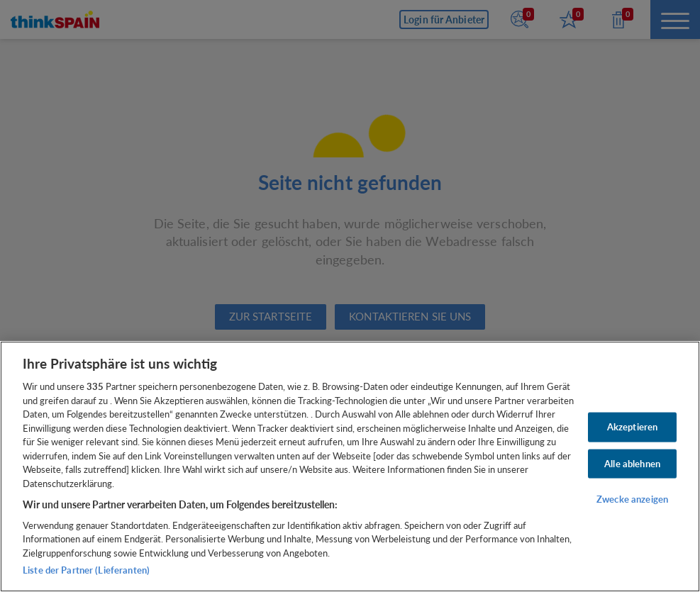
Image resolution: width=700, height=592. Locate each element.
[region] (350, 467)
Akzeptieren (632, 427)
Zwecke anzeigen (632, 499)
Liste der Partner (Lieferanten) (86, 570)
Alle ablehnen (632, 463)
